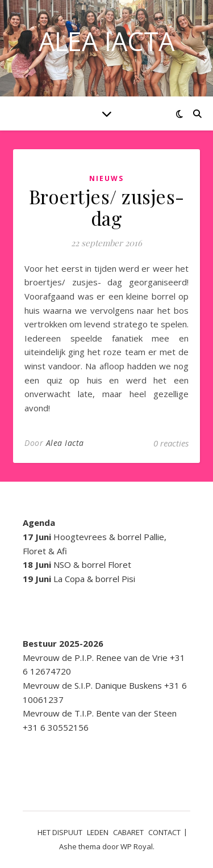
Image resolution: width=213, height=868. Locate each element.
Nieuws (106, 178)
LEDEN (98, 832)
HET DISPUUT (60, 832)
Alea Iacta (65, 443)
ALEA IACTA (106, 41)
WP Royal (137, 846)
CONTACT (164, 832)
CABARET (128, 832)
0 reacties (171, 443)
